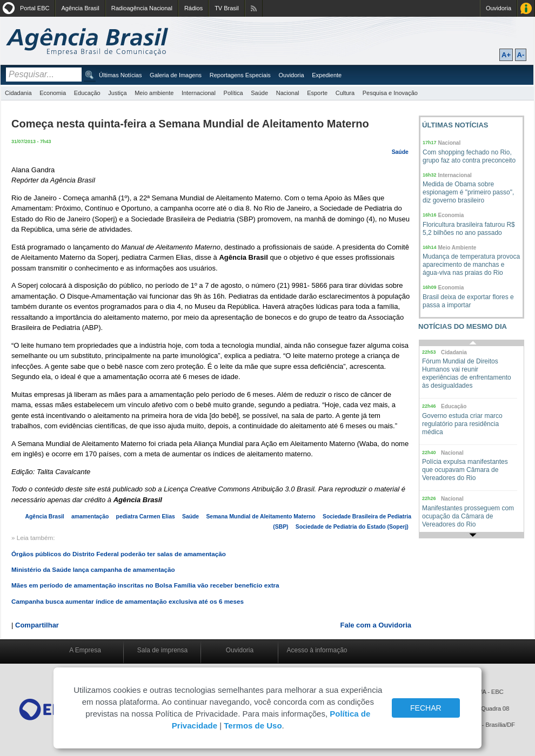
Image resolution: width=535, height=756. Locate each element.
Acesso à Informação (526, 8)
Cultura (345, 93)
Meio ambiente (154, 93)
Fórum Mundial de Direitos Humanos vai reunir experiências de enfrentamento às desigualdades (467, 373)
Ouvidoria (499, 8)
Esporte (317, 93)
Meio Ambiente (457, 248)
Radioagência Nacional (142, 8)
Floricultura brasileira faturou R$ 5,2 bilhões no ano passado (469, 229)
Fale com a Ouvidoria (376, 625)
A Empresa (85, 650)
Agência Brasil (80, 8)
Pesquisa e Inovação (390, 93)
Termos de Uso (253, 725)
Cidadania (18, 93)
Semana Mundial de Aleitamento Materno (260, 517)
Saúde (259, 93)
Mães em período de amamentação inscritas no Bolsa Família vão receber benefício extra (145, 585)
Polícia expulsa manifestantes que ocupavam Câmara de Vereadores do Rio (465, 470)
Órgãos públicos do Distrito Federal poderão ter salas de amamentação (119, 554)
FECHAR (426, 708)
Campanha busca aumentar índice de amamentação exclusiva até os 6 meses (128, 601)
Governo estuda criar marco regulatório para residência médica (462, 424)
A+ (506, 55)
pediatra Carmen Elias (146, 517)
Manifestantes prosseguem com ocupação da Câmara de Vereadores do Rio (468, 516)
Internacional (199, 93)
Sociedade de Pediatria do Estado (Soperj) (352, 527)
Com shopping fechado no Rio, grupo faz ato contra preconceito (469, 156)
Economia (53, 93)
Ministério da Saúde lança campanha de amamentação (93, 569)
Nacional (288, 93)
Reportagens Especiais (240, 75)
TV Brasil (227, 8)
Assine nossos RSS (254, 8)
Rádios (193, 8)
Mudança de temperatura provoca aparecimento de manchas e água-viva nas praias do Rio (471, 265)
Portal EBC (35, 8)
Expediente (327, 75)
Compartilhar (37, 625)
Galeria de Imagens (176, 75)
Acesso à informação (317, 650)
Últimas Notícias (120, 75)
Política (233, 93)
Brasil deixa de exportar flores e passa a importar (468, 301)
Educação (87, 93)
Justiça (117, 93)
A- (521, 55)
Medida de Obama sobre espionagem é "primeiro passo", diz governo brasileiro (468, 192)
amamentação (90, 517)
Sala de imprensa (162, 650)
